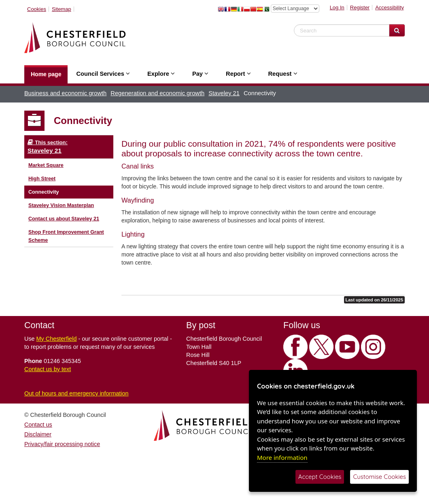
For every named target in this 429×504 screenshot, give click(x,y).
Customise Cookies (379, 477)
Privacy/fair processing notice (62, 444)
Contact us (38, 425)
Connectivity (44, 192)
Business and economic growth (65, 93)
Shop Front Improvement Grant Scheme (66, 236)
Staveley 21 (224, 93)
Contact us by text (48, 369)
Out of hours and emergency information (76, 393)
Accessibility (390, 7)
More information (282, 457)
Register (360, 7)
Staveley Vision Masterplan (61, 205)
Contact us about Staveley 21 (64, 219)
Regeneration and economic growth (157, 93)
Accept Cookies (320, 477)
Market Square (46, 165)
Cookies (37, 9)
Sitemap (62, 9)
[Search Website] (397, 30)
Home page (46, 74)
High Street (42, 179)
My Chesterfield (57, 339)
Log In (337, 7)
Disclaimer (38, 434)
